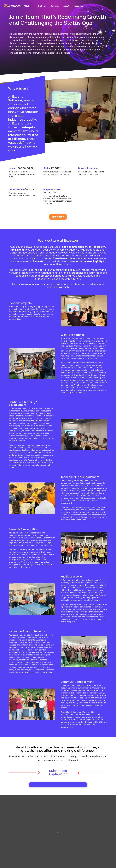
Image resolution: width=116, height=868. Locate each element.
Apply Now (58, 217)
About (66, 6)
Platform (42, 6)
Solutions (55, 6)
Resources (78, 6)
